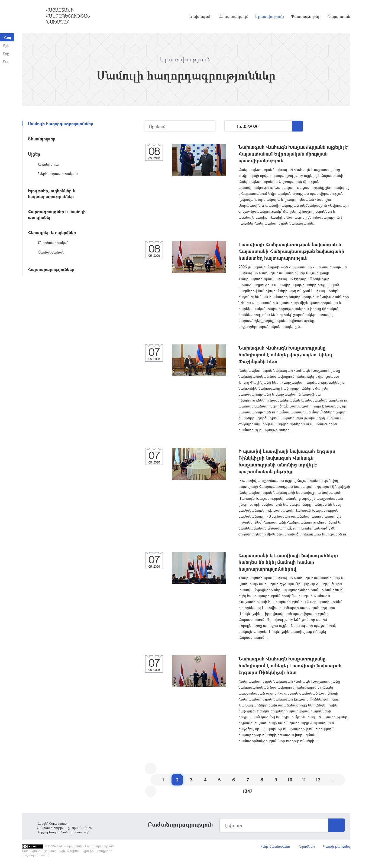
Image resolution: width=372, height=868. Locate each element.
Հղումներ (307, 846)
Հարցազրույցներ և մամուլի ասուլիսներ (57, 214)
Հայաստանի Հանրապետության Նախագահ (68, 16)
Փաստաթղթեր (306, 16)
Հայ (8, 37)
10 (290, 780)
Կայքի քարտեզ (337, 846)
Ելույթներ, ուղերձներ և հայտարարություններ (52, 193)
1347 (248, 791)
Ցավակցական (51, 252)
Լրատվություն (270, 16)
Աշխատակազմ (233, 16)
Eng (6, 53)
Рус (6, 45)
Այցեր (34, 154)
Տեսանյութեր (42, 139)
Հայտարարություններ (51, 269)
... (231, 126)
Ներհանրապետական (58, 174)
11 (304, 780)
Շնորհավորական (54, 243)
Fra (6, 62)
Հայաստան (339, 16)
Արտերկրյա (48, 164)
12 (318, 780)
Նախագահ (200, 16)
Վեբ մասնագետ (276, 846)
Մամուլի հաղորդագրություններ (61, 124)
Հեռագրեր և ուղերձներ (52, 232)
